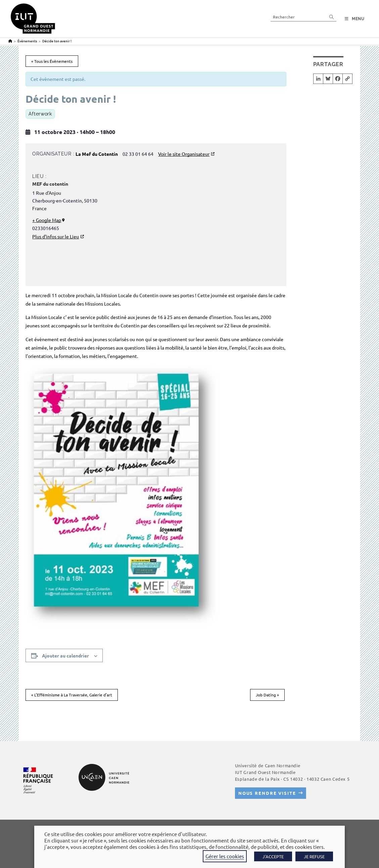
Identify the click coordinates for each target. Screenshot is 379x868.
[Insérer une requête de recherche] (303, 17)
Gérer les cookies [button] (225, 856)
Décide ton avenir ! (57, 41)
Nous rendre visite (267, 793)
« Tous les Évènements (52, 61)
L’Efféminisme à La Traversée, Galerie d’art (72, 695)
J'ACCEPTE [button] (273, 856)
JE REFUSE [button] (314, 856)
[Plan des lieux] (213, 230)
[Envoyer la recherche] (332, 17)
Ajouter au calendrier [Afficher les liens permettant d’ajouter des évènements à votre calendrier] (65, 655)
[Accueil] (10, 41)
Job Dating (267, 695)
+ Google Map (47, 220)
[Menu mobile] (355, 19)
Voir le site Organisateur (184, 154)
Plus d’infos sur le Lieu (56, 236)
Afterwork (40, 114)
